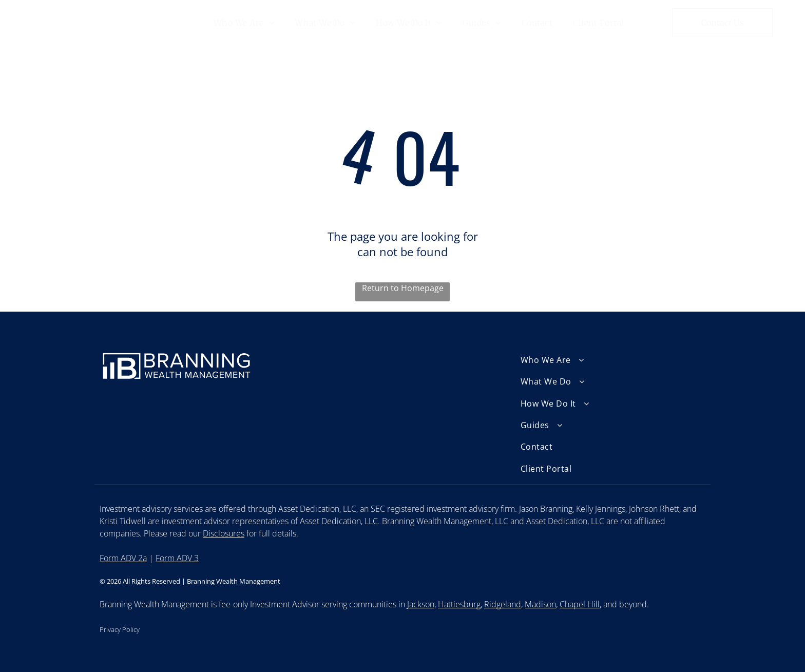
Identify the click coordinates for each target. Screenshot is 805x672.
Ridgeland (503, 604)
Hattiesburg (459, 604)
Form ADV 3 (177, 558)
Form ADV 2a (123, 558)
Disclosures (224, 533)
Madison (540, 604)
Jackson (421, 604)
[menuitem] (244, 22)
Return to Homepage (403, 288)
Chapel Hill (580, 604)
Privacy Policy (120, 629)
